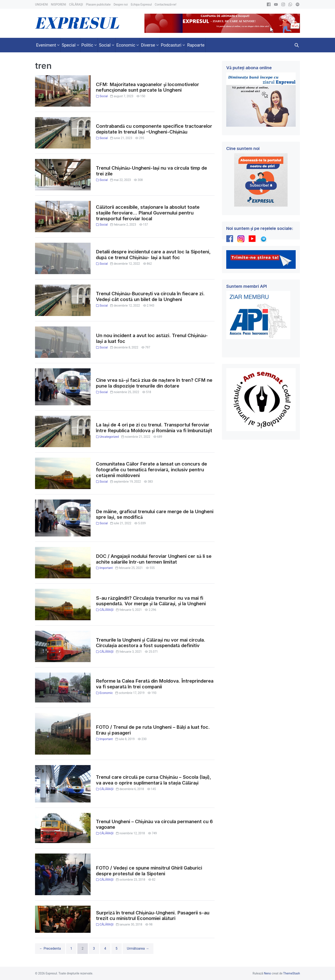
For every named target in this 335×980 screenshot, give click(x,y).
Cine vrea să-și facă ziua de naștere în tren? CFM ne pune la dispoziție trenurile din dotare (154, 383)
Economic (106, 693)
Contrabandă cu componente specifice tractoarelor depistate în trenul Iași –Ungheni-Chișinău (154, 129)
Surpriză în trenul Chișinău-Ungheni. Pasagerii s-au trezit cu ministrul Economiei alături (153, 916)
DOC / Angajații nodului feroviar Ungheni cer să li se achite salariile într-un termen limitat (154, 559)
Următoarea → (138, 948)
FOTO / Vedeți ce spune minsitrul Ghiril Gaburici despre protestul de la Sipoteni (149, 871)
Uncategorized (109, 437)
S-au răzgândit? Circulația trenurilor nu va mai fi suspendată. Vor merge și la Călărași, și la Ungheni (151, 601)
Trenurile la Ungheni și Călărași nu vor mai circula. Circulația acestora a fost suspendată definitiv (151, 643)
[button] (297, 45)
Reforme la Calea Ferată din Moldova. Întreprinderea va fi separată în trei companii (155, 684)
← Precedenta (50, 948)
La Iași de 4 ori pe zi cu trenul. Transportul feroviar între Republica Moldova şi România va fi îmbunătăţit (154, 428)
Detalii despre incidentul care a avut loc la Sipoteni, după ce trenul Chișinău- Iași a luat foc (153, 255)
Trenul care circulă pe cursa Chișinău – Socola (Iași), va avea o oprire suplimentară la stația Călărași (154, 780)
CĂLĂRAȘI (107, 610)
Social (104, 96)
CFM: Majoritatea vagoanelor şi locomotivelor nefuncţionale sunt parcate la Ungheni (148, 87)
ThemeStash (292, 973)
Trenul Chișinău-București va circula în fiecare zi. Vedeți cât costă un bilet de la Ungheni (150, 296)
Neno (267, 973)
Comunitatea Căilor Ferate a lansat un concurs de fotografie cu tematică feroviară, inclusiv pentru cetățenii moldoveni (151, 470)
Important (106, 568)
